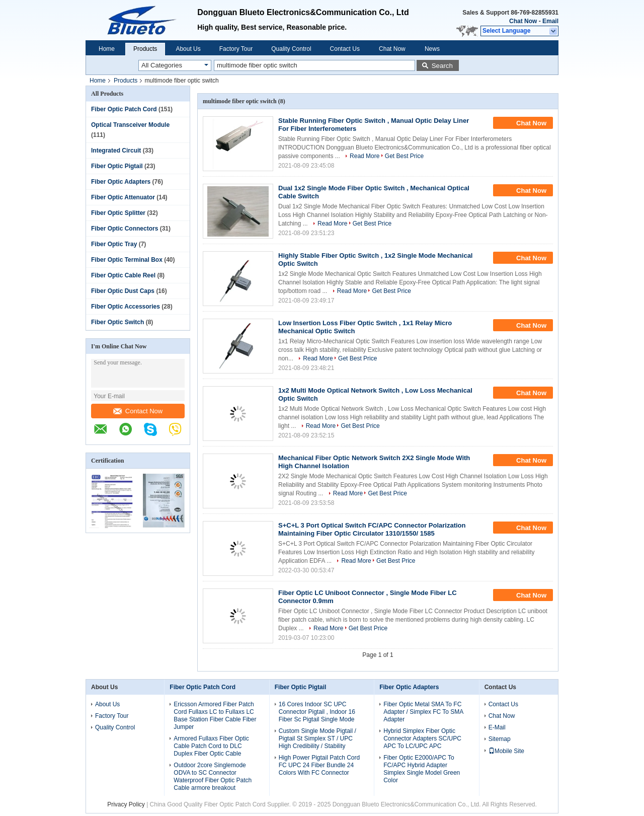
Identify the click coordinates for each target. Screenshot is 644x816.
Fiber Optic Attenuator (123, 197)
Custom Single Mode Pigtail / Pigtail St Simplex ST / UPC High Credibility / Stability (317, 738)
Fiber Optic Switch (117, 322)
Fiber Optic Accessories (126, 307)
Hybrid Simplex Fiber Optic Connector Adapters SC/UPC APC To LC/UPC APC (422, 738)
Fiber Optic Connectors (125, 229)
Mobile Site (506, 751)
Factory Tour (236, 49)
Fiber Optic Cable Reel (123, 275)
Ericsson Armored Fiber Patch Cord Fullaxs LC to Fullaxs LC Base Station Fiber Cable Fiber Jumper (215, 716)
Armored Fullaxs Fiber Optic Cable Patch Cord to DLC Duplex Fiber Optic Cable (211, 746)
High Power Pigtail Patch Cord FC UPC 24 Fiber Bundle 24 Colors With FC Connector (319, 765)
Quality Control (291, 49)
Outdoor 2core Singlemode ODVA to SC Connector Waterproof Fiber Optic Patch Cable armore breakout (213, 776)
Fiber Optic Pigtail (117, 166)
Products (145, 49)
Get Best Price (404, 156)
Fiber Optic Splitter (118, 213)
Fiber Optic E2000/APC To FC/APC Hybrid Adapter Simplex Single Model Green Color (422, 769)
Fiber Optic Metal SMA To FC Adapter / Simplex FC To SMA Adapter (423, 712)
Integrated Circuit (116, 151)
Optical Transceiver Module (130, 125)
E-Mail (497, 727)
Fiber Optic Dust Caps (123, 291)
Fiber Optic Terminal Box (127, 260)
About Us (188, 49)
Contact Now (138, 411)
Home (107, 49)
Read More (365, 156)
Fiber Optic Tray (114, 244)
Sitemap (500, 739)
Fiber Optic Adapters (121, 182)
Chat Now (523, 21)
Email (550, 21)
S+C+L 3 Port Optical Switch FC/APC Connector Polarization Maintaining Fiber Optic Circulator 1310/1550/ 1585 (372, 529)
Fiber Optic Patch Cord (124, 109)
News (432, 49)
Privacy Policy (126, 804)
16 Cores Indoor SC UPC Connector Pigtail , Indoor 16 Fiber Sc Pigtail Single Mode (317, 712)
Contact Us (345, 49)
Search (442, 66)
